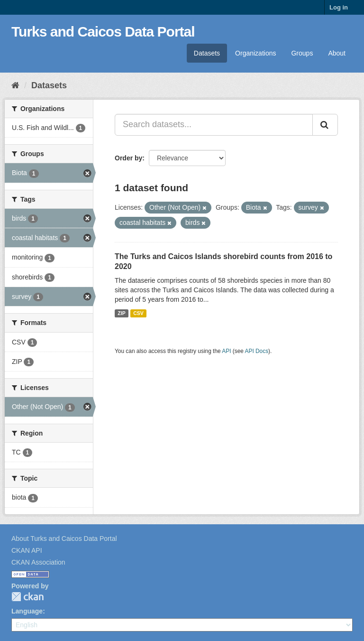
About (337, 53)
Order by (128, 158)
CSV (138, 313)
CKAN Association (38, 562)
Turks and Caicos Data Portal (103, 32)
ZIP (121, 313)
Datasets (207, 53)
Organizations (255, 53)
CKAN (27, 597)
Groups (302, 53)
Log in (339, 7)
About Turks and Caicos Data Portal (64, 539)
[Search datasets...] (214, 125)
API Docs (257, 351)
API (226, 351)
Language (27, 611)
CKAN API (27, 550)
